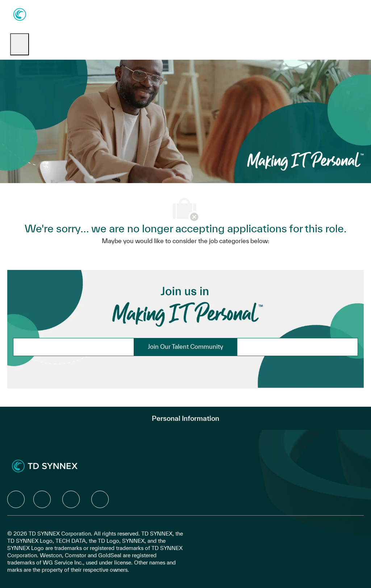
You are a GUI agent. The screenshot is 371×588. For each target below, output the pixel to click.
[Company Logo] (46, 14)
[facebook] (16, 499)
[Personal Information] (185, 418)
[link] (185, 347)
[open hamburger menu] (20, 44)
